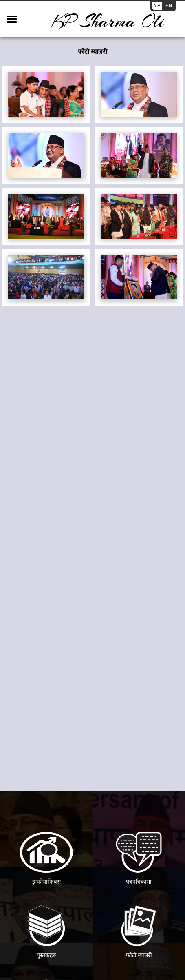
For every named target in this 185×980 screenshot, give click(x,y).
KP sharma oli (108, 21)
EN (169, 6)
